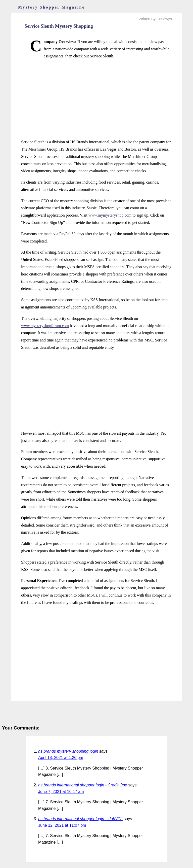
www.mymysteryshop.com (110, 215)
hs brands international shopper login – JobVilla (80, 819)
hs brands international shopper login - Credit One (83, 785)
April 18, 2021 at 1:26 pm (61, 758)
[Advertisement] (96, 99)
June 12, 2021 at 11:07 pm (62, 825)
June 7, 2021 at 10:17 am (61, 792)
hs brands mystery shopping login (68, 751)
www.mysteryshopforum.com (45, 326)
